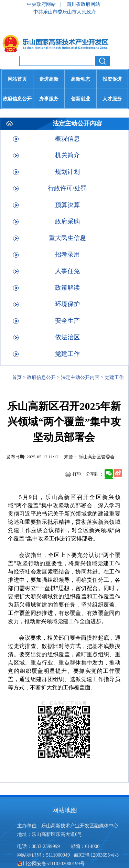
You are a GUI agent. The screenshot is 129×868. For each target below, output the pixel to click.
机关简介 (67, 155)
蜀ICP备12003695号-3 (96, 855)
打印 (77, 474)
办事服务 (49, 99)
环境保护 (67, 304)
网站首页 (17, 79)
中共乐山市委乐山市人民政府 (65, 12)
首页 (17, 377)
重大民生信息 (67, 238)
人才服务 (112, 99)
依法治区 (67, 337)
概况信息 (67, 139)
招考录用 (67, 255)
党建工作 (67, 354)
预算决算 (67, 205)
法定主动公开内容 (80, 377)
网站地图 (65, 810)
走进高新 (49, 79)
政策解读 (67, 288)
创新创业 (80, 99)
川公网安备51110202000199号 (51, 864)
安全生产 (67, 321)
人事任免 (67, 271)
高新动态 (80, 79)
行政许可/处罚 (67, 188)
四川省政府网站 (84, 4)
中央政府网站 (42, 4)
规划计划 (67, 172)
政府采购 (67, 221)
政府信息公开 (17, 99)
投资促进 (112, 79)
